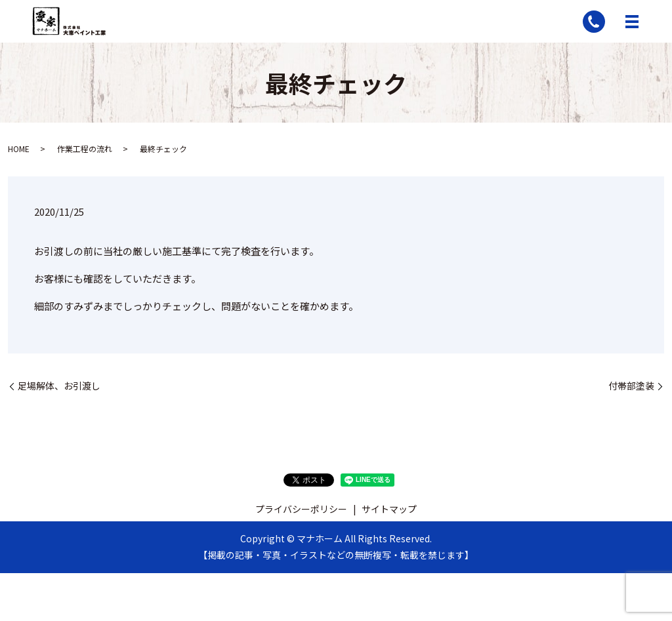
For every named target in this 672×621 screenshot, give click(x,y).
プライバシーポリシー (301, 509)
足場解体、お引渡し (59, 386)
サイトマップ (389, 509)
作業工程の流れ (85, 149)
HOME (19, 149)
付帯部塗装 (631, 386)
